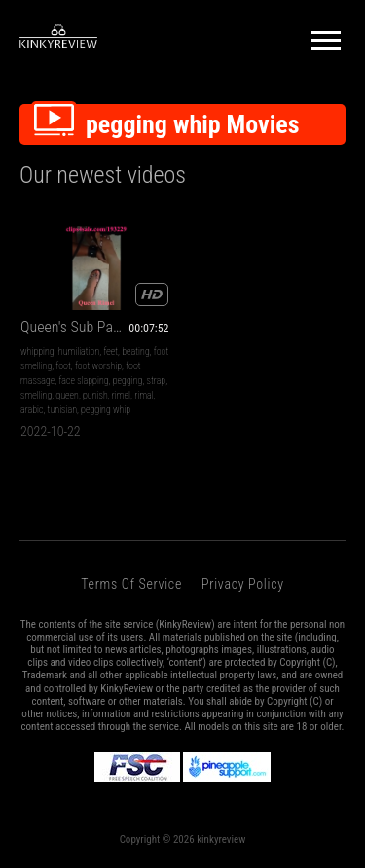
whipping (37, 351)
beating (136, 351)
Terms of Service (131, 584)
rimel (121, 395)
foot (63, 366)
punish (95, 395)
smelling (36, 395)
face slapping (83, 381)
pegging (128, 381)
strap (157, 381)
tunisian (62, 410)
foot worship (98, 366)
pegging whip (106, 410)
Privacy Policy (243, 584)
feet (110, 351)
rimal (144, 395)
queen (67, 395)
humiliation (79, 351)
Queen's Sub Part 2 (77, 327)
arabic (32, 410)
